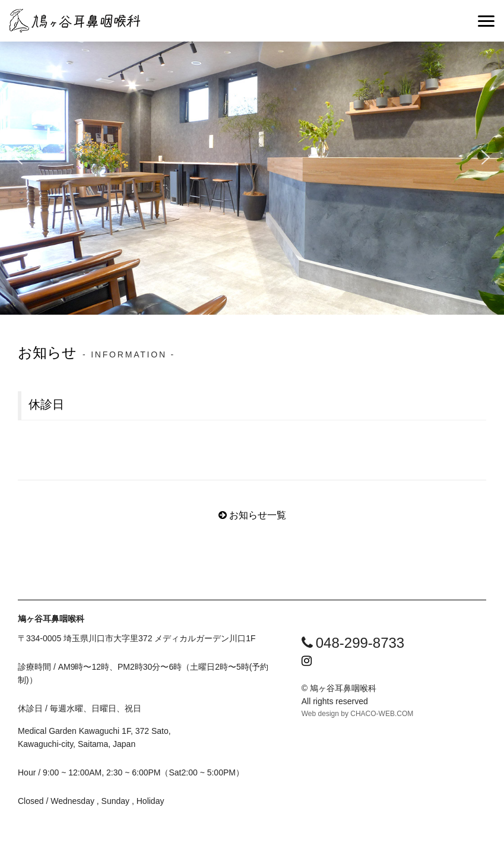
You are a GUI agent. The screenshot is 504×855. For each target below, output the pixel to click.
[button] (18, 157)
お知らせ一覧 (258, 515)
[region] (252, 157)
